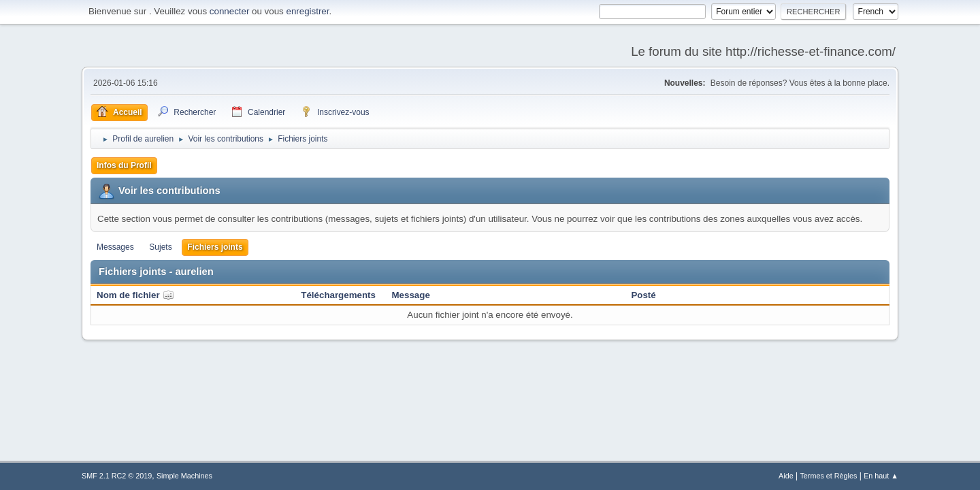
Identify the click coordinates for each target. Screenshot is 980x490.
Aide (786, 476)
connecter (230, 11)
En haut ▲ (881, 476)
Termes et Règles (828, 476)
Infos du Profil (124, 165)
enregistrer (307, 11)
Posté (643, 295)
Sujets (160, 247)
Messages (115, 247)
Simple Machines (184, 476)
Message (411, 295)
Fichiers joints (215, 247)
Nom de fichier (135, 295)
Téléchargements (338, 295)
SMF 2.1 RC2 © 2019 (117, 476)
